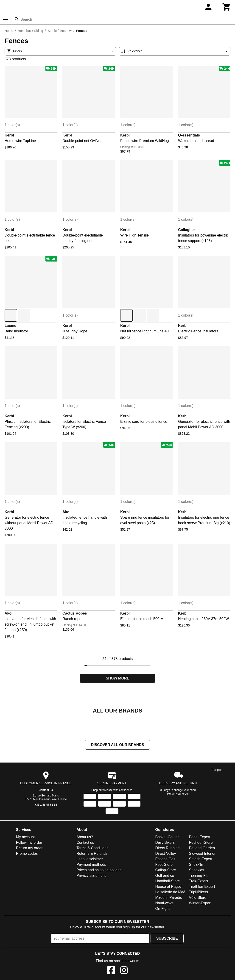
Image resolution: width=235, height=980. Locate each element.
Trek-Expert (198, 881)
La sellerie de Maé (170, 892)
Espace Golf (165, 859)
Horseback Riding (30, 31)
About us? (85, 837)
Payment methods (91, 865)
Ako (66, 512)
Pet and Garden (202, 848)
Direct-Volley (166, 854)
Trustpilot (217, 770)
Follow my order (29, 843)
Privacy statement (91, 876)
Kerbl (9, 135)
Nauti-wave (165, 903)
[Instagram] (124, 971)
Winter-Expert (200, 903)
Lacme (10, 326)
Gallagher (187, 230)
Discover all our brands (117, 745)
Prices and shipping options (99, 870)
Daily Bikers (165, 843)
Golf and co (165, 876)
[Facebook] (111, 971)
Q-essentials (189, 135)
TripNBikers (198, 892)
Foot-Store (164, 865)
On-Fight (162, 909)
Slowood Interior (202, 854)
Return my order (29, 848)
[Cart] (227, 7)
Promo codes (27, 854)
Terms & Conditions (92, 848)
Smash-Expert (200, 859)
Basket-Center (167, 837)
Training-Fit (198, 876)
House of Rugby (169, 887)
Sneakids (196, 870)
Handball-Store (168, 881)
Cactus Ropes (75, 613)
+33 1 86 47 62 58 (46, 805)
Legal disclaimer (90, 859)
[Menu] (6, 19)
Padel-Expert (200, 837)
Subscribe (167, 939)
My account (25, 837)
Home (9, 31)
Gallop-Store (166, 870)
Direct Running (168, 848)
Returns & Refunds (92, 854)
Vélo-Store (198, 898)
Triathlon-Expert (202, 887)
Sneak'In (196, 865)
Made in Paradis (169, 898)
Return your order (178, 794)
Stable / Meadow (60, 31)
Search (26, 19)
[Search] (17, 19)
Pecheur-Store (201, 843)
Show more (117, 678)
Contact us (46, 791)
